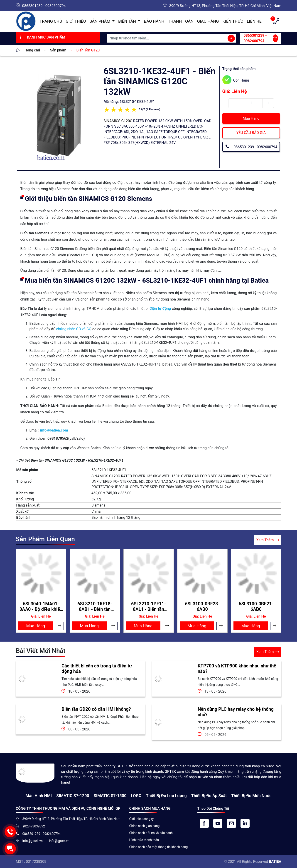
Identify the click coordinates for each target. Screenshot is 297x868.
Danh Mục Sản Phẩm (42, 37)
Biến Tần (128, 21)
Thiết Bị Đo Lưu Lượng (166, 796)
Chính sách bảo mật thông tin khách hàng (159, 847)
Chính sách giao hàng (145, 826)
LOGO (136, 796)
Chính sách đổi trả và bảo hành (151, 833)
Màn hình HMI (39, 796)
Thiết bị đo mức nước (251, 796)
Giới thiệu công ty (142, 819)
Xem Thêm (268, 540)
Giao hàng (208, 21)
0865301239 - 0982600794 (44, 6)
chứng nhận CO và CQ (74, 329)
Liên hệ (254, 21)
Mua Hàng (251, 118)
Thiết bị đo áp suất (209, 796)
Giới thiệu (76, 21)
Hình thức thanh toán (144, 840)
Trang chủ (51, 21)
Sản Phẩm (101, 21)
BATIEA (275, 862)
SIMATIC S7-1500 (110, 796)
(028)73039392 (34, 826)
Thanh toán (181, 21)
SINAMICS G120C (118, 121)
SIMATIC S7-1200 (73, 796)
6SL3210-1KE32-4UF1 (109, 470)
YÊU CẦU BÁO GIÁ (251, 133)
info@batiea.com (54, 430)
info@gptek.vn (33, 841)
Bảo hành (154, 21)
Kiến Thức (233, 21)
